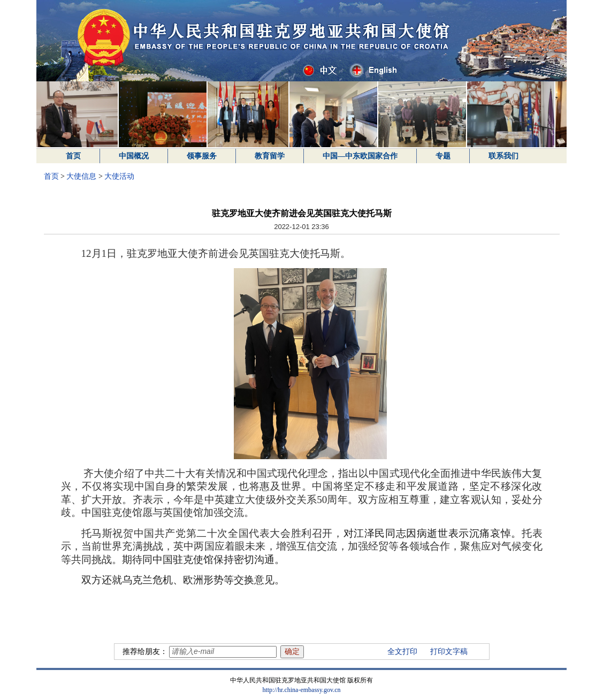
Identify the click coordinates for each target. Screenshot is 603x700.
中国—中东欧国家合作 (360, 156)
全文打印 (402, 652)
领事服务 (202, 156)
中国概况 (134, 156)
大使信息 (81, 176)
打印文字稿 (449, 652)
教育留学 (270, 156)
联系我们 (503, 156)
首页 (73, 156)
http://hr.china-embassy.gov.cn (301, 690)
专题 (443, 156)
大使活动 (119, 176)
